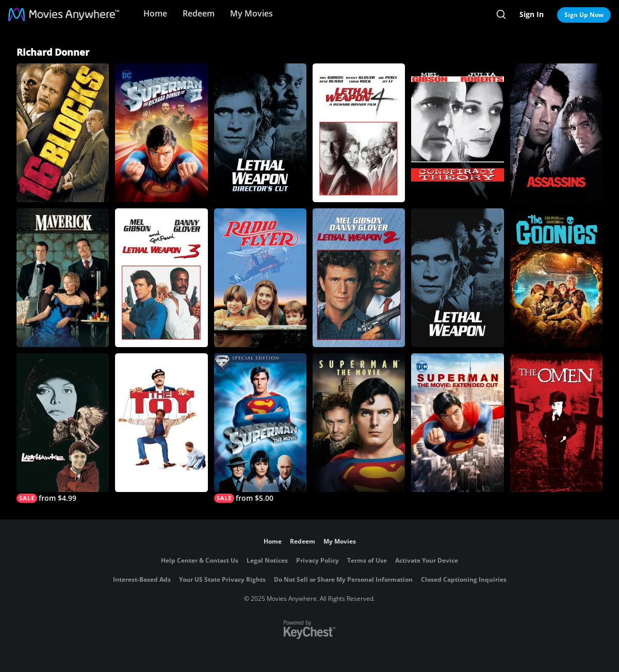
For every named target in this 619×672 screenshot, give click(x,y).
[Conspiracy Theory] (457, 133)
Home (155, 13)
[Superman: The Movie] (359, 423)
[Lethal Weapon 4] (359, 133)
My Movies (251, 13)
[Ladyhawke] (63, 428)
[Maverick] (63, 278)
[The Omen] (556, 423)
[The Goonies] (556, 278)
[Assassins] (556, 133)
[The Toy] (161, 423)
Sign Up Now (584, 15)
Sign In (532, 14)
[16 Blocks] (63, 133)
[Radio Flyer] (260, 278)
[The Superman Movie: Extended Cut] (457, 423)
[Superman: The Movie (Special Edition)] (260, 428)
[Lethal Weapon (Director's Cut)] (260, 133)
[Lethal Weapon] (457, 278)
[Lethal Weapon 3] (161, 278)
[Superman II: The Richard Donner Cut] (161, 133)
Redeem (199, 13)
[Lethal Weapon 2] (359, 278)
